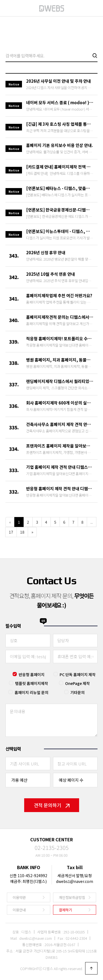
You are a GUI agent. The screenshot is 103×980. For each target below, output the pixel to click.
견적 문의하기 (52, 805)
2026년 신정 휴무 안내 (46, 252)
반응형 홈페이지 (32, 674)
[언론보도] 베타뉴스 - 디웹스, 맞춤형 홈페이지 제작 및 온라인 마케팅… (60, 188)
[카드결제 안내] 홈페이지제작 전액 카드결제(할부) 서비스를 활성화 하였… (60, 167)
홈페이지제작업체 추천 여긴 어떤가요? (59, 295)
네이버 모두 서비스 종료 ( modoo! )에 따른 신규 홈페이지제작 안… (60, 102)
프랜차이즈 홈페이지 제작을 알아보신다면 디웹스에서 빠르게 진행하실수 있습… (60, 446)
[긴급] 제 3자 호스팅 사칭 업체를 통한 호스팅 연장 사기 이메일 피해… (60, 124)
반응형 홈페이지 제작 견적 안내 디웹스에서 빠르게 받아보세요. (60, 488)
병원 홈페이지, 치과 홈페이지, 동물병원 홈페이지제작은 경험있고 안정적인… (60, 360)
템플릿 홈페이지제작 (32, 683)
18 (22, 532)
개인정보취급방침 (72, 897)
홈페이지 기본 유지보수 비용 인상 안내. (59, 145)
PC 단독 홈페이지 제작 (78, 674)
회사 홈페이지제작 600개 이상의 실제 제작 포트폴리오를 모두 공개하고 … (60, 403)
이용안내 (19, 910)
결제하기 (65, 910)
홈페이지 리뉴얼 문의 (31, 692)
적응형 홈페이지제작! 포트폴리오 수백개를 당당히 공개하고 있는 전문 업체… (60, 338)
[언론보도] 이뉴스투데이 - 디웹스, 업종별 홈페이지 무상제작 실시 (60, 231)
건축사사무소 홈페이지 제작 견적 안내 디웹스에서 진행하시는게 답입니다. (60, 424)
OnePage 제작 (77, 683)
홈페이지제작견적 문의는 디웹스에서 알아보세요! (60, 317)
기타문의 (77, 692)
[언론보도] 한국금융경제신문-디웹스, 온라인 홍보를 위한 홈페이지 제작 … (60, 210)
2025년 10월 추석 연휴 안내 (51, 274)
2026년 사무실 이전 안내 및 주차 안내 (59, 81)
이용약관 (19, 897)
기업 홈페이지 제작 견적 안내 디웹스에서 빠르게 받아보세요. (60, 467)
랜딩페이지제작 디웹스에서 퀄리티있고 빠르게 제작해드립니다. (60, 381)
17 (11, 532)
